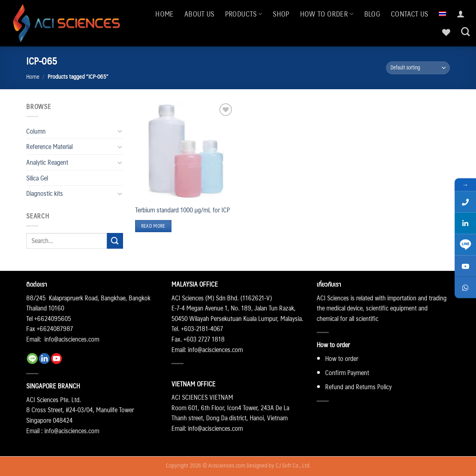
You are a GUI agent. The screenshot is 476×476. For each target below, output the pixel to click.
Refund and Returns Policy (358, 387)
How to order (327, 14)
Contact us (410, 14)
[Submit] (115, 241)
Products (244, 14)
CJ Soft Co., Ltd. (293, 465)
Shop (281, 14)
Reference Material (49, 146)
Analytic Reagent (47, 162)
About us (199, 14)
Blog (372, 14)
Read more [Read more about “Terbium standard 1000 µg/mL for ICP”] (153, 226)
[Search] (466, 32)
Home (164, 14)
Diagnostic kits (45, 193)
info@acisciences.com (72, 339)
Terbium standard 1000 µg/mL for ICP (183, 210)
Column (36, 131)
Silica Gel (37, 178)
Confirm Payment (347, 372)
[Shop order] (418, 68)
